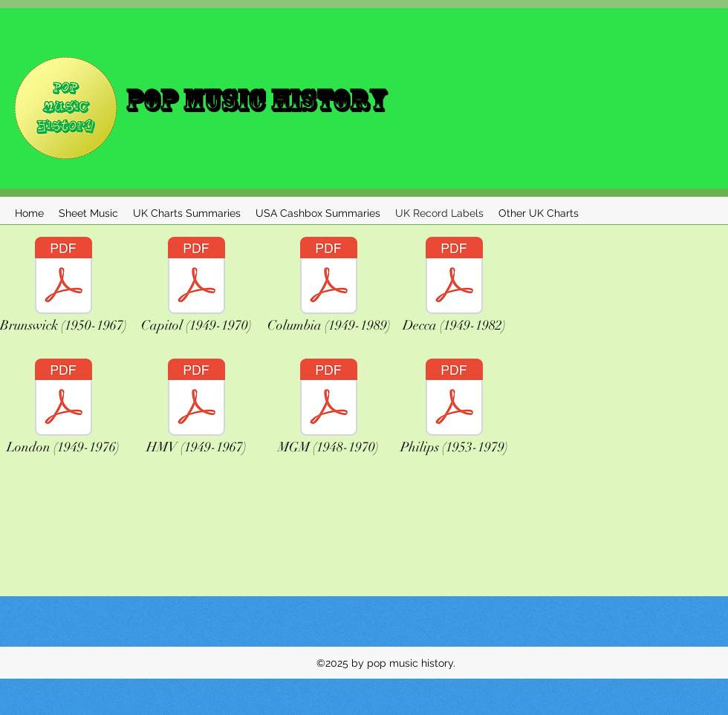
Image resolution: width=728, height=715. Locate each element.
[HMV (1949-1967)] (196, 411)
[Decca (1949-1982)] (454, 289)
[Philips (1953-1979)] (454, 411)
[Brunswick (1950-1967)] (63, 289)
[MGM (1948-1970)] (328, 411)
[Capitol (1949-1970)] (196, 289)
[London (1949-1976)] (63, 411)
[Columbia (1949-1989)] (329, 289)
